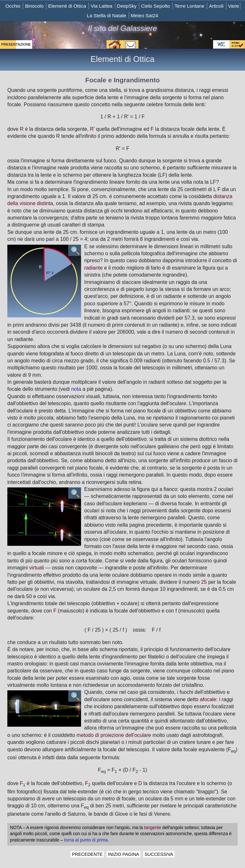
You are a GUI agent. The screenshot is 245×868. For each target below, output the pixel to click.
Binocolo (34, 6)
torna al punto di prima (86, 840)
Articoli (216, 6)
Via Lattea (101, 6)
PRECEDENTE (87, 854)
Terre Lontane (189, 6)
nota (76, 389)
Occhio (13, 6)
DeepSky (127, 6)
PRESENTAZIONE (16, 44)
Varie (234, 6)
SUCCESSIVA (159, 854)
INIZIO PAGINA (123, 854)
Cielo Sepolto (155, 6)
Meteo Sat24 (145, 15)
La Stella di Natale (106, 15)
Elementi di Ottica (67, 6)
